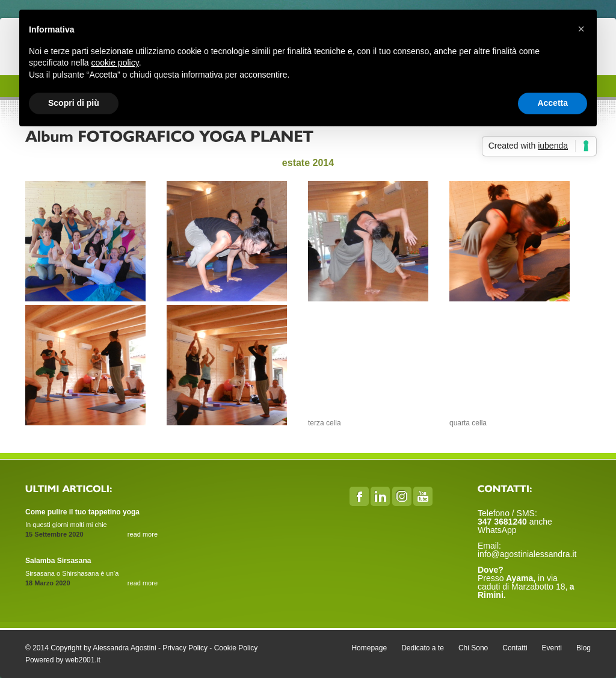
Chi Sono (473, 648)
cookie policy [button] (115, 63)
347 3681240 (504, 522)
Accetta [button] (553, 103)
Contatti (515, 648)
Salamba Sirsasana (58, 561)
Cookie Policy (236, 648)
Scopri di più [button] (74, 103)
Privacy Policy (185, 648)
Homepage (369, 648)
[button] (581, 29)
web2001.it (83, 660)
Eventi (552, 648)
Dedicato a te (423, 648)
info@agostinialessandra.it (527, 554)
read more (143, 534)
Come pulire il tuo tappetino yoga (82, 512)
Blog (584, 648)
